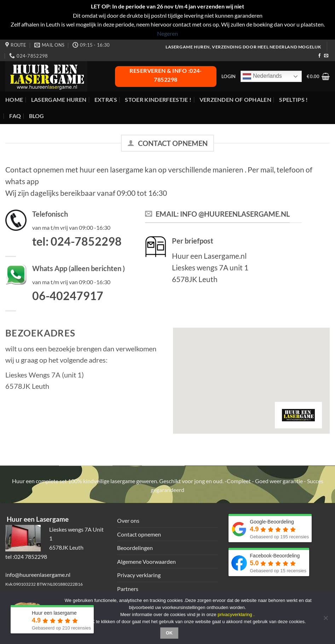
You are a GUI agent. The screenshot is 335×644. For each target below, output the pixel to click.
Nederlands (262, 76)
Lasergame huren (59, 99)
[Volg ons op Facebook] (319, 56)
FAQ (15, 116)
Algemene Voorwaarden (146, 561)
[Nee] (325, 620)
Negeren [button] (167, 33)
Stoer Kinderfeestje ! (158, 99)
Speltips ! (293, 99)
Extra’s (106, 99)
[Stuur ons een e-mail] (326, 56)
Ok (169, 633)
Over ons (128, 520)
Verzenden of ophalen (235, 99)
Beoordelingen (135, 548)
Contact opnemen (139, 534)
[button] (229, 76)
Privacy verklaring (139, 575)
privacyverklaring (235, 614)
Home (14, 99)
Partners (128, 589)
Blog (37, 116)
